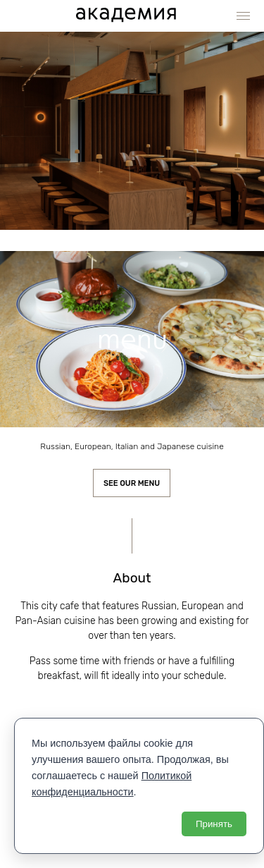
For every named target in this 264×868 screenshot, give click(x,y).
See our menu (132, 483)
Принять (214, 824)
